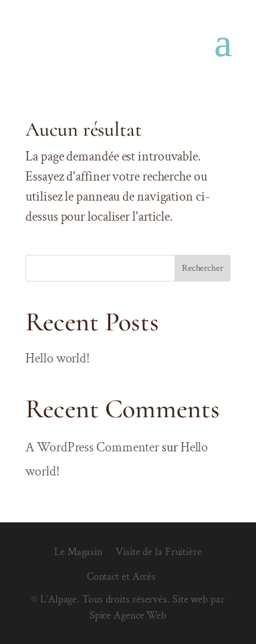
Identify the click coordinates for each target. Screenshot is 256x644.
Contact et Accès (121, 577)
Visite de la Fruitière (159, 552)
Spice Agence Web (128, 616)
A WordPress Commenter (92, 447)
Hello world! (57, 358)
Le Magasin (78, 552)
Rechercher (203, 268)
